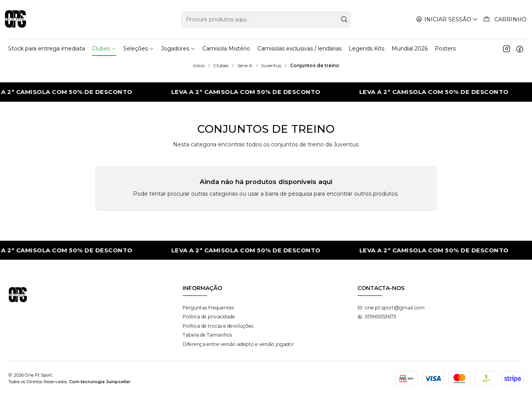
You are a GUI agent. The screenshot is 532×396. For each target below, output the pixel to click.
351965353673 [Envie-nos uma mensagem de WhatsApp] (377, 317)
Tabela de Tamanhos (207, 335)
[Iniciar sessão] (447, 19)
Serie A (245, 66)
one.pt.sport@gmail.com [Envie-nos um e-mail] (391, 308)
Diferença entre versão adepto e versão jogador (238, 344)
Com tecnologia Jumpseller (100, 382)
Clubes (221, 66)
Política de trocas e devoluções (218, 326)
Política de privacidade (209, 317)
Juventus (271, 66)
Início (199, 66)
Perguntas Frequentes (208, 308)
